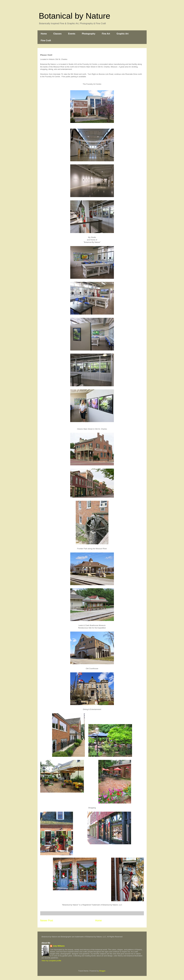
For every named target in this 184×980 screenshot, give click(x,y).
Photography (89, 34)
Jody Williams (59, 946)
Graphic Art (122, 34)
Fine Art (106, 34)
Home (44, 34)
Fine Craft (46, 40)
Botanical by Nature (75, 16)
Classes (57, 34)
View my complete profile (51, 961)
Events (72, 34)
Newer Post (47, 921)
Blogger (102, 971)
